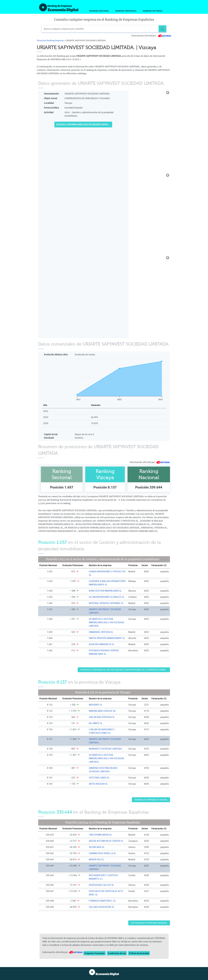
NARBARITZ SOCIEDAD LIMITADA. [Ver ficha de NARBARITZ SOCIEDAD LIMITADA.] (106, 749)
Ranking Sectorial (153, 11)
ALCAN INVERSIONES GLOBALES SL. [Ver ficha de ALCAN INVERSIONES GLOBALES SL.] (107, 597)
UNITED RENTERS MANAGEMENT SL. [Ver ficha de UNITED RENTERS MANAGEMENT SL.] (107, 638)
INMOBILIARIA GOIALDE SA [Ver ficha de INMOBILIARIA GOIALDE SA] (102, 711)
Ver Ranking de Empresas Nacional (149, 923)
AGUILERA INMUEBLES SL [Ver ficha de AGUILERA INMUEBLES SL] (102, 644)
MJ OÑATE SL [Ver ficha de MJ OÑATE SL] (96, 723)
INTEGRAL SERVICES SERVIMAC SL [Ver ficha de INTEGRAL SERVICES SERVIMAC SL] (106, 603)
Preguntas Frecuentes (95, 953)
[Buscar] (163, 29)
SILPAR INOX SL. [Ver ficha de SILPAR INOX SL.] (97, 847)
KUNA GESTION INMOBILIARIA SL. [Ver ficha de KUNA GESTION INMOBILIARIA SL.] (106, 591)
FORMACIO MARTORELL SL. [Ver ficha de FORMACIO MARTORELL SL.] (103, 901)
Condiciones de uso (117, 953)
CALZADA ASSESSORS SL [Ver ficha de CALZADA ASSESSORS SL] (102, 907)
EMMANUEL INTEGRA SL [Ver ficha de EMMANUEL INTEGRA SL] (101, 632)
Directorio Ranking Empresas (50, 41)
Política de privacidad (139, 953)
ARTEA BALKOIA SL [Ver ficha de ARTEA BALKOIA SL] (98, 784)
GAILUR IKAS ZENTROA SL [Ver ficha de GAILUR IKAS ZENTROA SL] (102, 717)
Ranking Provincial (126, 11)
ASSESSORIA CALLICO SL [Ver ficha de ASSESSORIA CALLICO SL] (101, 885)
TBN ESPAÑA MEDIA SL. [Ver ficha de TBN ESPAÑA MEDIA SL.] (101, 835)
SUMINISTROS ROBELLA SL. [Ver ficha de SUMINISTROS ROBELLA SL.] (103, 853)
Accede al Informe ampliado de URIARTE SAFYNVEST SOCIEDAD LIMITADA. (84, 125)
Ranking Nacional (99, 11)
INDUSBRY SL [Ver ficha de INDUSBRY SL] (96, 705)
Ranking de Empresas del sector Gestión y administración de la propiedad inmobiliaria (125, 670)
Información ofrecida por (151, 36)
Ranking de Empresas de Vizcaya (151, 800)
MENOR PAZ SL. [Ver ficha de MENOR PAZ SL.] (97, 859)
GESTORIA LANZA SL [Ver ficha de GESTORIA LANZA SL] (99, 778)
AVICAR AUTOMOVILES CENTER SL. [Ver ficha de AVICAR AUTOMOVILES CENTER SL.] (106, 841)
